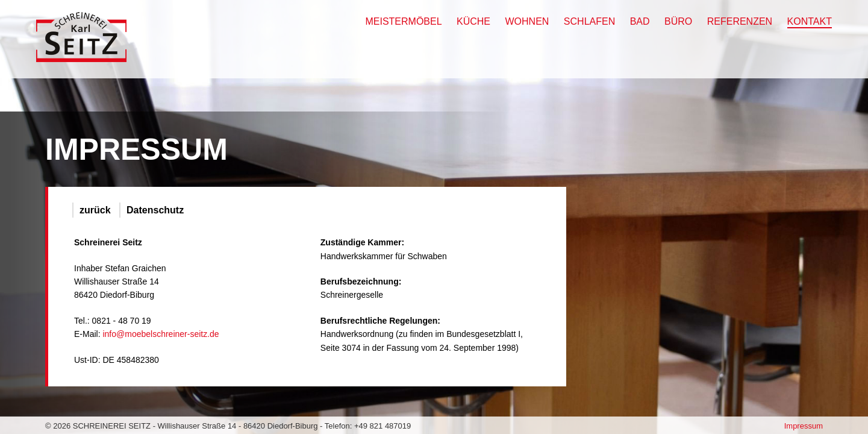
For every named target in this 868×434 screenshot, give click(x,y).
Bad (640, 21)
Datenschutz (155, 210)
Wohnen (527, 21)
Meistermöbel (403, 21)
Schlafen (589, 21)
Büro (678, 21)
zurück (95, 210)
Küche (473, 21)
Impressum (804, 426)
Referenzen (740, 21)
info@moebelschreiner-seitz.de (161, 334)
